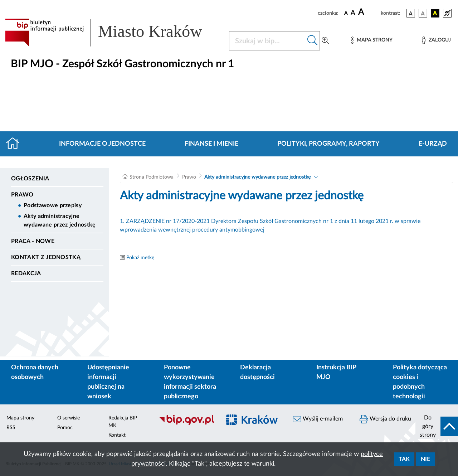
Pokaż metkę (140, 258)
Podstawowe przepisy (53, 205)
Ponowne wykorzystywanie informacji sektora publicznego (190, 382)
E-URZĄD (433, 144)
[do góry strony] (437, 426)
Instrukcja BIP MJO (336, 372)
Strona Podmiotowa (152, 177)
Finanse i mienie (211, 144)
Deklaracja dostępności (257, 372)
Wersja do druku (385, 419)
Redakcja (26, 273)
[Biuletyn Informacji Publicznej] (186, 424)
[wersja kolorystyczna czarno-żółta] (435, 13)
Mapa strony (20, 418)
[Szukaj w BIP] (267, 41)
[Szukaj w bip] (313, 41)
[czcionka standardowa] (346, 13)
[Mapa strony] (372, 40)
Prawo (22, 195)
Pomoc (65, 428)
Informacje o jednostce (102, 144)
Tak (404, 459)
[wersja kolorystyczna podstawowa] (411, 13)
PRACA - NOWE (33, 241)
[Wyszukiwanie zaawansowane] (325, 41)
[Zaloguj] (436, 40)
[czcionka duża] (368, 12)
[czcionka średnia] (353, 13)
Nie (425, 459)
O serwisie (69, 418)
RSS (11, 428)
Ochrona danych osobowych (35, 372)
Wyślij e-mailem (318, 419)
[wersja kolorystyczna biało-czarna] (423, 13)
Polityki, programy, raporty (328, 144)
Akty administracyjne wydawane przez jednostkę (60, 220)
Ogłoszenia (30, 179)
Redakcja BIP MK (123, 422)
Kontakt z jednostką (46, 257)
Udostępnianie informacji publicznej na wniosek (108, 382)
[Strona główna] (16, 144)
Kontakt (117, 435)
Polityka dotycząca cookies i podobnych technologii (420, 382)
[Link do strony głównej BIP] (113, 33)
